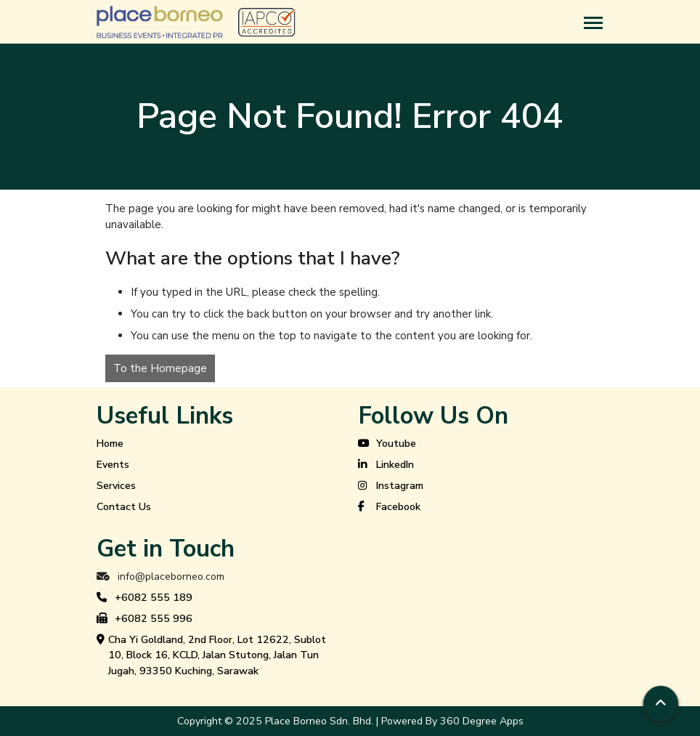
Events (113, 465)
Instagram (391, 486)
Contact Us (124, 507)
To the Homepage (160, 368)
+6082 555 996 (145, 619)
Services (116, 486)
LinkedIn (386, 465)
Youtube (387, 444)
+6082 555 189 (145, 598)
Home (110, 444)
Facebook (389, 507)
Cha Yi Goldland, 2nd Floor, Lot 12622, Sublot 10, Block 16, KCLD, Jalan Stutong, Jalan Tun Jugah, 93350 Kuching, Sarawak (211, 656)
